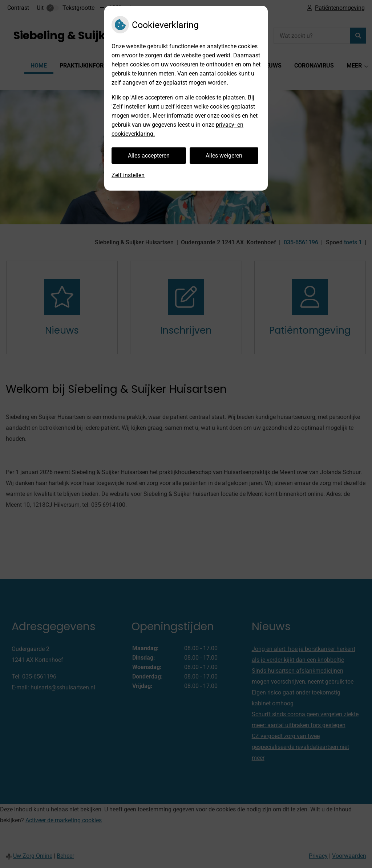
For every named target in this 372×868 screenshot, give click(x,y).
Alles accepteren (149, 156)
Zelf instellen (128, 175)
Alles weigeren (224, 156)
